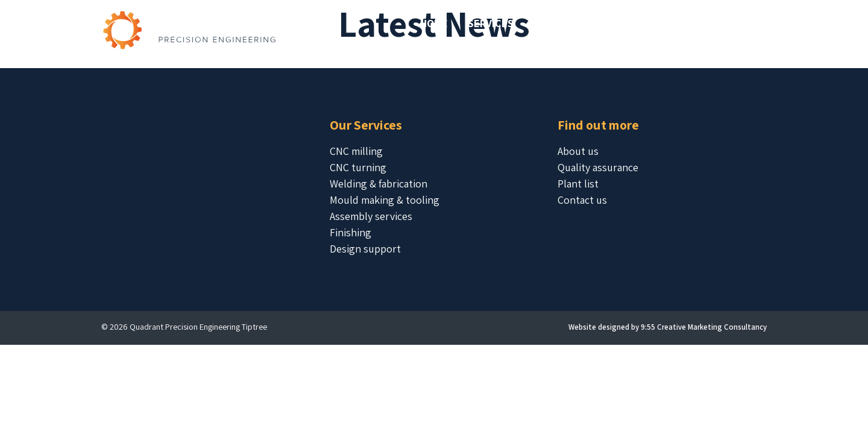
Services (491, 23)
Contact (735, 23)
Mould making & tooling (385, 200)
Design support (365, 249)
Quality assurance (598, 167)
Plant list (578, 184)
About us (578, 151)
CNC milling (356, 151)
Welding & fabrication (379, 184)
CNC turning (358, 167)
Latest (675, 23)
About (620, 23)
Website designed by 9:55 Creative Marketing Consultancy (668, 327)
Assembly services (371, 216)
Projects (558, 23)
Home (434, 23)
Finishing (351, 232)
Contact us (582, 200)
